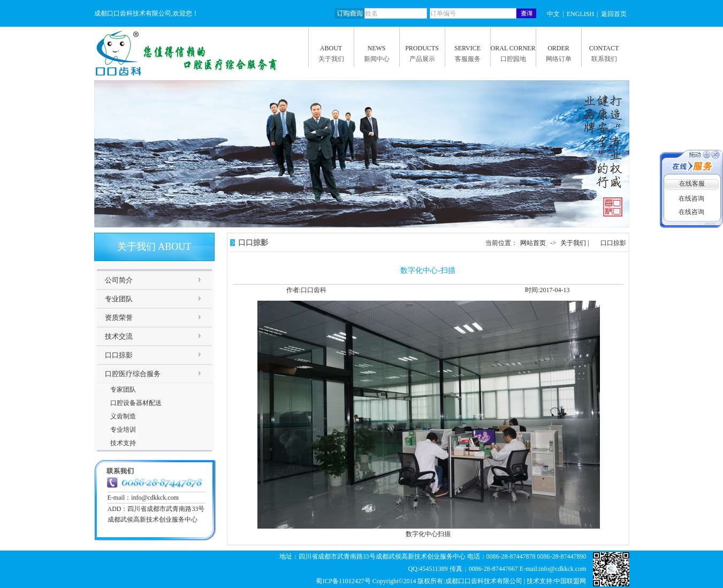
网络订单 (559, 59)
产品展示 (422, 59)
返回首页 (614, 14)
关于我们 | (575, 243)
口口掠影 (119, 355)
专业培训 (123, 430)
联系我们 (604, 59)
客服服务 (468, 59)
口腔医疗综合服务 (133, 374)
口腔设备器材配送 (136, 403)
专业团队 (119, 299)
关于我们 (331, 59)
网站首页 (533, 243)
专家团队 (123, 390)
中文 (553, 14)
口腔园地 (513, 59)
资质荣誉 (119, 318)
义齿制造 (123, 416)
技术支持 (123, 443)
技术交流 (119, 336)
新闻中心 (377, 59)
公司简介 (119, 280)
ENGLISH (580, 14)
